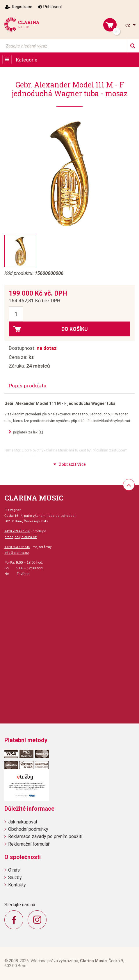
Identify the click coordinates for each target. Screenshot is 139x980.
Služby (15, 878)
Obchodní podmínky (28, 829)
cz (128, 25)
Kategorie (27, 60)
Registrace (22, 7)
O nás (14, 870)
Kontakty (17, 885)
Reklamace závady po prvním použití (45, 836)
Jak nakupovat (23, 822)
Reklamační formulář (29, 844)
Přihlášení (52, 7)
